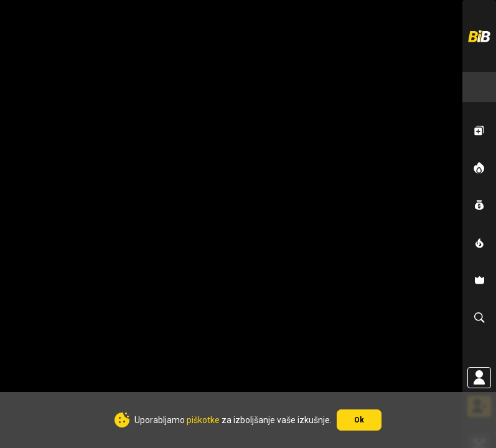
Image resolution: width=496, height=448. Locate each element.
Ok (359, 420)
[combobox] (479, 87)
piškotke (203, 420)
